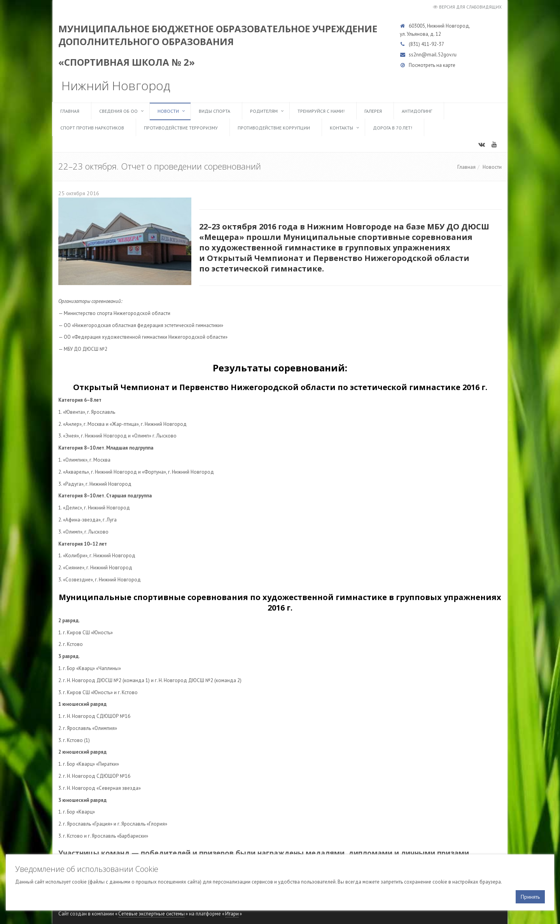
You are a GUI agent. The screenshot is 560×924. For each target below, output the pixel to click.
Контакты (341, 128)
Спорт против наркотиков (92, 128)
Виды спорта (214, 111)
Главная (70, 111)
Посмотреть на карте (432, 65)
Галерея (373, 111)
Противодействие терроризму (181, 128)
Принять (530, 897)
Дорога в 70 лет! (393, 128)
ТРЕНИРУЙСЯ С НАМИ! (321, 111)
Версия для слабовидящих (470, 7)
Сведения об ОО (118, 111)
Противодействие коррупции (274, 128)
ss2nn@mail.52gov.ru (433, 55)
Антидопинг (417, 111)
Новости (168, 111)
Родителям (264, 111)
